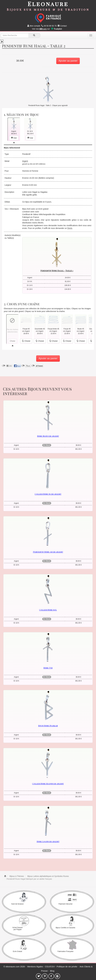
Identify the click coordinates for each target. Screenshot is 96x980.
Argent (25, 161)
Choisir (26, 341)
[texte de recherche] (15, 35)
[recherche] (34, 35)
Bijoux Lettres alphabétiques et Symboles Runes (48, 876)
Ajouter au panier (68, 61)
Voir (14, 138)
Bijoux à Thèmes (17, 876)
